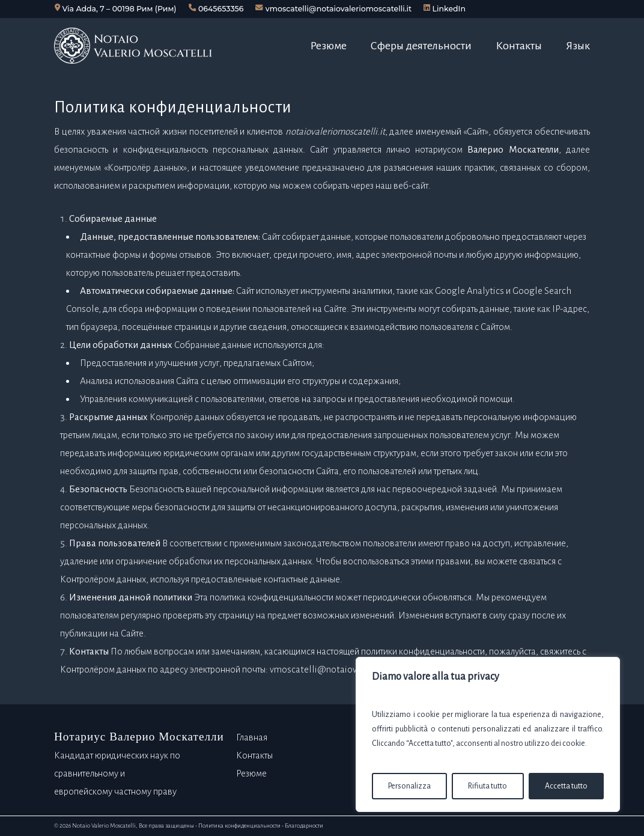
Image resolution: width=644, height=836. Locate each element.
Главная (252, 737)
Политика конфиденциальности (239, 825)
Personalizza (409, 786)
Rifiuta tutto (488, 786)
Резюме (251, 773)
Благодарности (304, 825)
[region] (488, 734)
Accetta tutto (566, 786)
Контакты (254, 755)
